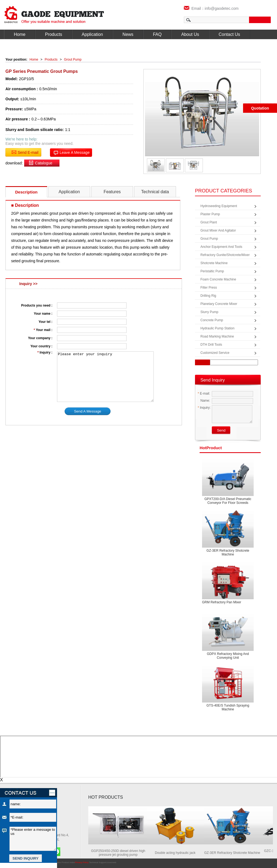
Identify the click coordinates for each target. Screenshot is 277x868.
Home (20, 34)
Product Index (68, 862)
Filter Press (209, 288)
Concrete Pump (212, 320)
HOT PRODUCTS (106, 797)
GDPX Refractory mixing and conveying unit (228, 656)
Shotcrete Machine (214, 263)
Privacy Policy (82, 862)
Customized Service (215, 353)
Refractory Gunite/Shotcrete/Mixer (225, 255)
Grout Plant (209, 222)
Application (92, 34)
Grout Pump (73, 60)
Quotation (260, 108)
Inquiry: (204, 408)
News (128, 34)
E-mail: (204, 394)
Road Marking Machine (217, 336)
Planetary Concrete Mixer (219, 304)
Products (54, 34)
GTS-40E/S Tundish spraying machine (228, 707)
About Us (190, 34)
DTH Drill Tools (211, 345)
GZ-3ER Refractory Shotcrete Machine (228, 552)
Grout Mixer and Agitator (218, 230)
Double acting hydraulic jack (176, 853)
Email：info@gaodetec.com (211, 8)
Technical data (155, 192)
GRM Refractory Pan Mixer (222, 602)
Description (26, 192)
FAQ (157, 34)
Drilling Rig (208, 296)
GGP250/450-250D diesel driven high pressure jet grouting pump (119, 853)
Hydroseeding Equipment (219, 206)
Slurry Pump (209, 312)
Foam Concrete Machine (218, 279)
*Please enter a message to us (33, 839)
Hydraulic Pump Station (217, 328)
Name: (204, 401)
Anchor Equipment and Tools (221, 247)
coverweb (112, 862)
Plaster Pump (210, 214)
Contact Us (229, 34)
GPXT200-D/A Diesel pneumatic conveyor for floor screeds (228, 501)
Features (112, 192)
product (211, 448)
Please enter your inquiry (105, 377)
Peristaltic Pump (212, 271)
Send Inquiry (213, 380)
